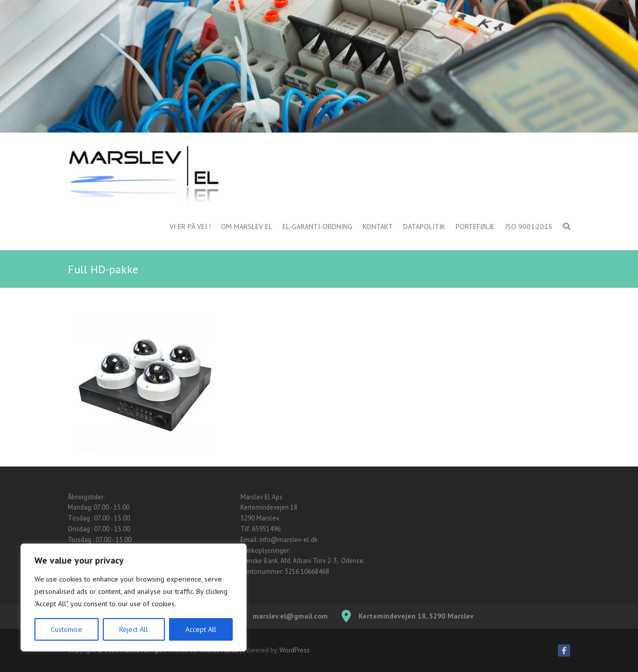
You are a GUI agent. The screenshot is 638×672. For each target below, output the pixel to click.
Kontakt (378, 227)
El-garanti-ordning (317, 227)
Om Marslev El (247, 227)
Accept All (201, 629)
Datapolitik (424, 227)
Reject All (134, 629)
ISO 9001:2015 (529, 227)
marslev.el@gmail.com (290, 616)
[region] (134, 598)
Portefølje (475, 227)
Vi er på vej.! (190, 227)
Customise (67, 629)
